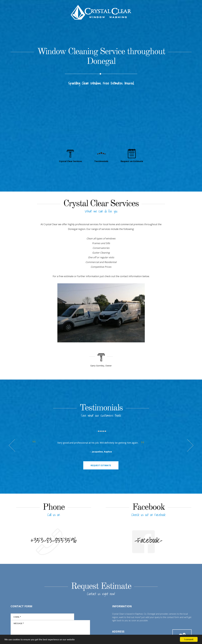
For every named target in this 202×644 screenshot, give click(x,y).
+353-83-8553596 (54, 540)
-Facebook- (148, 540)
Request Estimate (101, 465)
